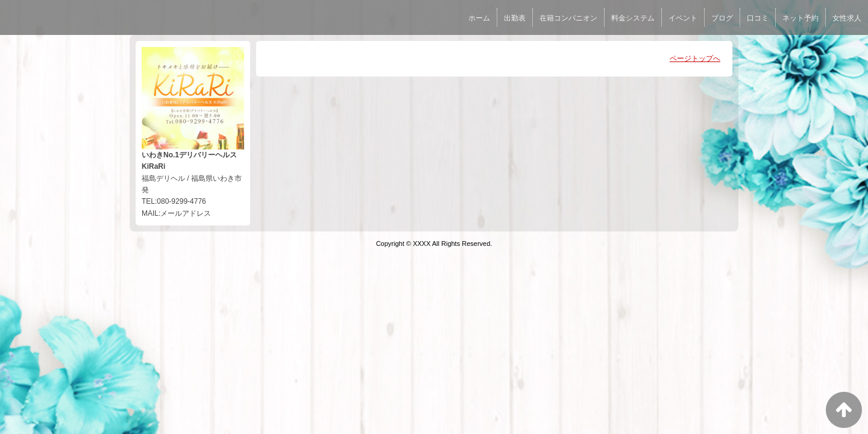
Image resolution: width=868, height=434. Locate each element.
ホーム (479, 18)
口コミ (758, 18)
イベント (683, 18)
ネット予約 (800, 18)
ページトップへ (695, 58)
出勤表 (515, 18)
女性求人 (847, 18)
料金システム (633, 18)
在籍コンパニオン (568, 18)
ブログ (722, 18)
